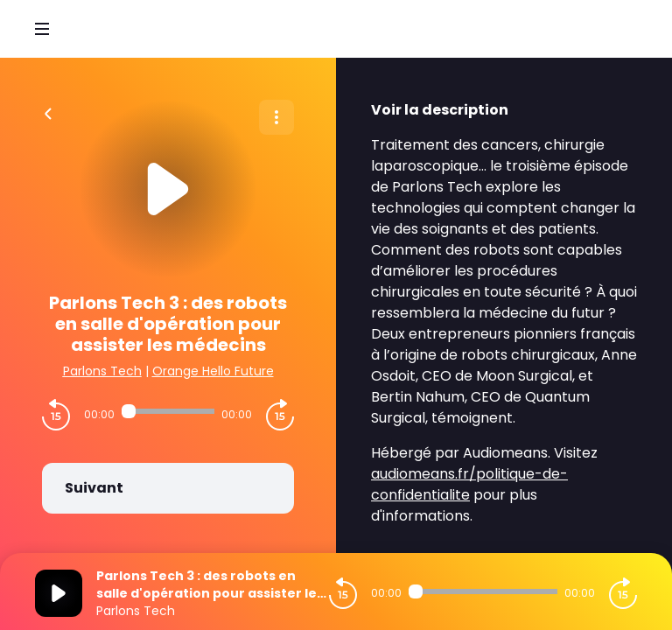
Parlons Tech (102, 371)
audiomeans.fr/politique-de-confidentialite (469, 484)
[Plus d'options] (276, 117)
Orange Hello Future (213, 371)
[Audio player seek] (168, 411)
